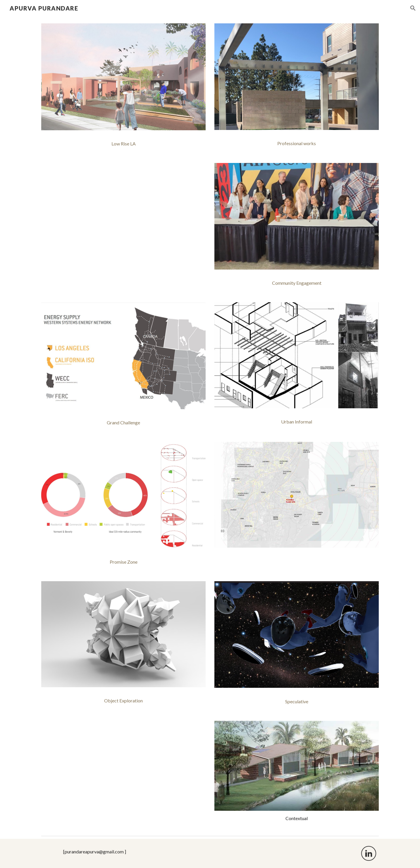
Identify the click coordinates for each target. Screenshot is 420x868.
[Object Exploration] (123, 701)
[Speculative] (297, 702)
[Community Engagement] (297, 283)
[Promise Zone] (123, 562)
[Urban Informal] (297, 422)
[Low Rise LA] (123, 144)
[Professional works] (297, 143)
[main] (297, 818)
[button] (413, 8)
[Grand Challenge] (123, 423)
